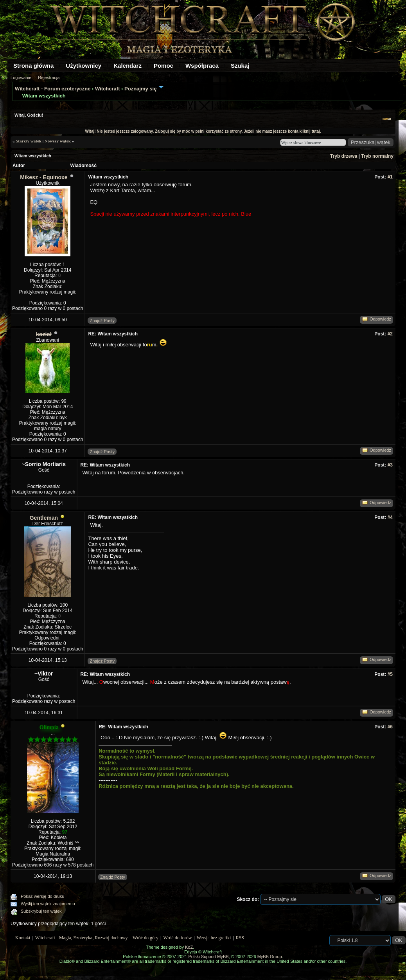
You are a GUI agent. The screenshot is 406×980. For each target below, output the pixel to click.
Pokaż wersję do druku (42, 896)
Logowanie (21, 77)
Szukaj (240, 66)
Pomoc (163, 66)
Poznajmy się (140, 89)
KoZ (189, 947)
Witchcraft (107, 89)
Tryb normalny (377, 156)
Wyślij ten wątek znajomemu (48, 904)
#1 (390, 177)
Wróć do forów (178, 938)
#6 (390, 727)
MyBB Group (270, 957)
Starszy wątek (29, 141)
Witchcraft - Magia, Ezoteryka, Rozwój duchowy (81, 938)
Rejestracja (49, 77)
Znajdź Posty (102, 321)
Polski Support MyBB (208, 957)
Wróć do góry (146, 938)
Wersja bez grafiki (214, 938)
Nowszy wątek (58, 141)
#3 (390, 465)
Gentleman (44, 518)
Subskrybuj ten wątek (41, 911)
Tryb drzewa (344, 156)
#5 (390, 674)
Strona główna (33, 66)
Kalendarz (128, 66)
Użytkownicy (84, 66)
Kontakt (23, 938)
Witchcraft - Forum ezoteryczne (53, 89)
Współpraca (202, 66)
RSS (240, 938)
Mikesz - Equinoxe (44, 177)
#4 (390, 517)
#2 (390, 334)
